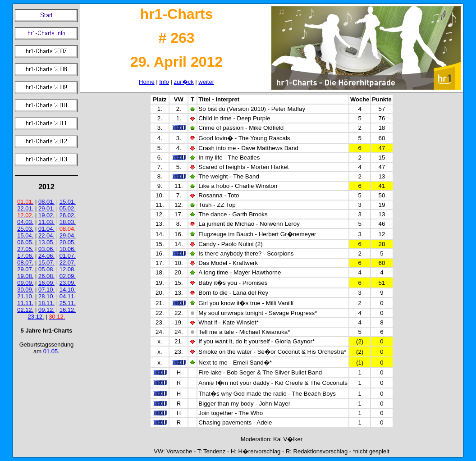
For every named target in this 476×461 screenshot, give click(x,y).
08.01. (46, 202)
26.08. (46, 276)
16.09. (46, 283)
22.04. (46, 235)
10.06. (68, 249)
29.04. (68, 235)
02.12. (25, 310)
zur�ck (184, 82)
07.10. (46, 290)
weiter (206, 82)
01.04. (46, 229)
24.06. (46, 256)
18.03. (68, 222)
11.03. (46, 222)
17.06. (25, 256)
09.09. (25, 283)
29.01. (46, 208)
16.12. (68, 310)
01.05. (51, 351)
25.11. (68, 303)
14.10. (68, 290)
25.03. (25, 229)
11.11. (25, 303)
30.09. (25, 290)
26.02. (68, 215)
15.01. (68, 202)
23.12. (36, 317)
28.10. (46, 296)
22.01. (25, 208)
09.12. (46, 310)
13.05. (46, 242)
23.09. (68, 283)
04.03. (25, 222)
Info (164, 82)
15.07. (46, 262)
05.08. (46, 269)
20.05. (68, 242)
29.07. (25, 269)
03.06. (46, 249)
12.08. (68, 269)
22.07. (68, 262)
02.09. (68, 276)
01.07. (68, 256)
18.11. (46, 303)
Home (147, 82)
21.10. (25, 296)
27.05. (25, 249)
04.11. (68, 296)
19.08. (25, 276)
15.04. (25, 235)
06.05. (25, 242)
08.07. (25, 262)
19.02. (46, 215)
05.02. (68, 208)
